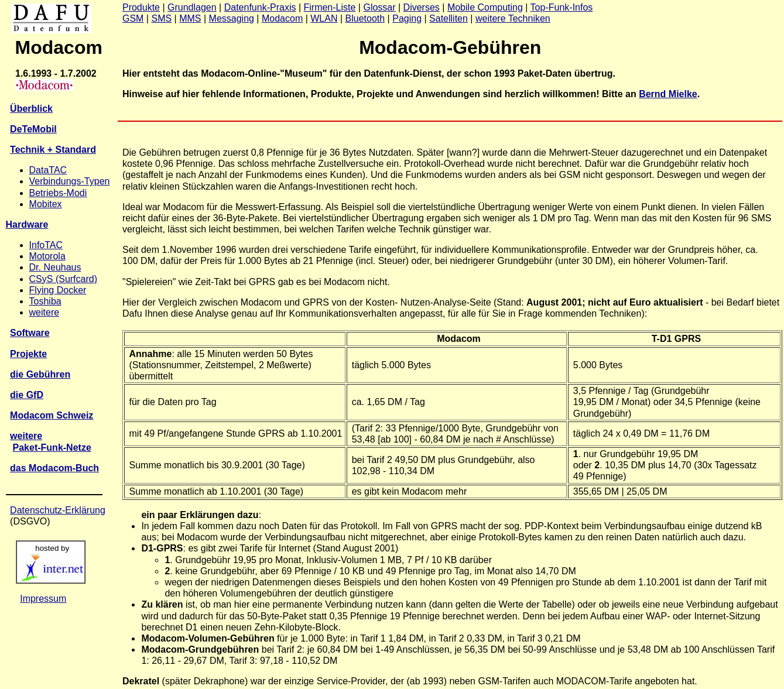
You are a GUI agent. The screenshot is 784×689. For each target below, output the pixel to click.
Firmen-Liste (329, 7)
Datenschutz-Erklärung (58, 510)
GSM (133, 18)
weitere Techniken (513, 18)
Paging (407, 18)
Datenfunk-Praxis (260, 7)
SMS (161, 18)
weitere (44, 312)
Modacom (282, 18)
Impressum (43, 599)
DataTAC (48, 170)
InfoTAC (46, 245)
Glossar (379, 7)
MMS (190, 18)
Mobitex (46, 204)
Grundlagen (192, 7)
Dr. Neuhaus (55, 267)
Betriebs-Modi (58, 193)
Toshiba (45, 301)
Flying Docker (58, 290)
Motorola (47, 256)
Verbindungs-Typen (70, 181)
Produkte (141, 7)
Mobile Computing (485, 7)
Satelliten (449, 18)
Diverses (422, 7)
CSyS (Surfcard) (63, 279)
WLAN (324, 18)
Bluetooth (365, 18)
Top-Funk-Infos (562, 7)
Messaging (232, 18)
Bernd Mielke (668, 94)
